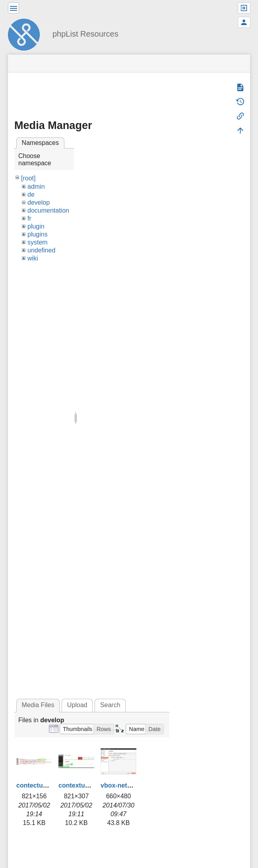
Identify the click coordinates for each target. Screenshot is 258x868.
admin (36, 187)
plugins (38, 234)
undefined (41, 250)
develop (39, 202)
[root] (28, 178)
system (38, 242)
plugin (36, 226)
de (31, 195)
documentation (48, 210)
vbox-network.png (128, 785)
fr (29, 218)
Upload (77, 705)
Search (110, 705)
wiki (33, 258)
